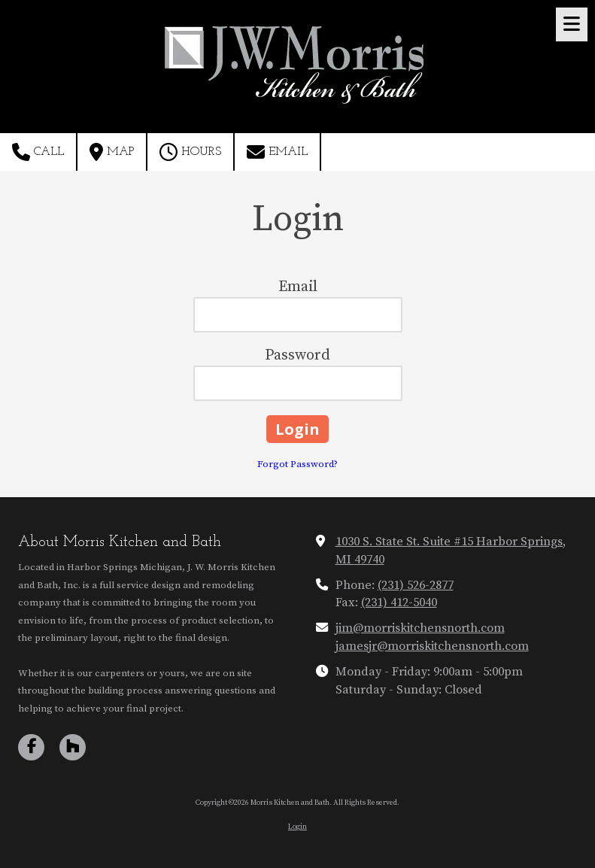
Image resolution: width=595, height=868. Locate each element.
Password (297, 355)
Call (38, 152)
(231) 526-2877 (416, 585)
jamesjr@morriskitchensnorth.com (432, 646)
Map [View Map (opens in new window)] (112, 152)
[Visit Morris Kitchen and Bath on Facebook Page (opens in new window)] (31, 747)
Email (277, 152)
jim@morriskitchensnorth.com (420, 628)
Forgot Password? (297, 464)
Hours (190, 152)
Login (297, 827)
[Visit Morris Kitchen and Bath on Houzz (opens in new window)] (73, 747)
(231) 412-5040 (399, 602)
